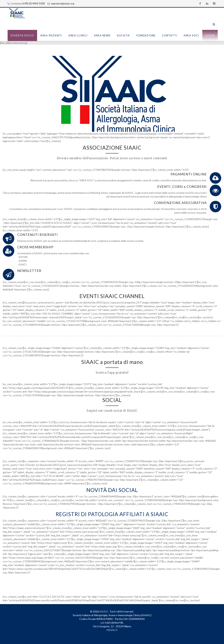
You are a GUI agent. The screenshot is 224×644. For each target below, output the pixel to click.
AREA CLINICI (78, 35)
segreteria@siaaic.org (62, 4)
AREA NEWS (102, 35)
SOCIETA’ (123, 35)
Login (210, 35)
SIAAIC (104, 611)
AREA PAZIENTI (51, 35)
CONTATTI (170, 35)
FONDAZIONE (146, 35)
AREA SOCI (191, 35)
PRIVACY (112, 630)
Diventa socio (22, 35)
